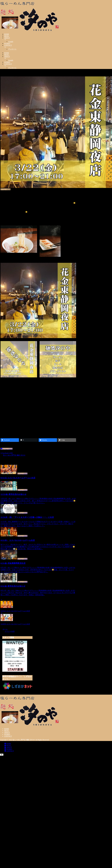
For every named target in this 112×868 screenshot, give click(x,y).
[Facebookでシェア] (5, 453)
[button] (16, 453)
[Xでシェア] (1, 453)
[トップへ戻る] (2, 755)
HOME (7, 729)
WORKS (7, 734)
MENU (7, 731)
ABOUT (7, 732)
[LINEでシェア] (11, 453)
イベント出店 (7, 449)
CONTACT (8, 736)
